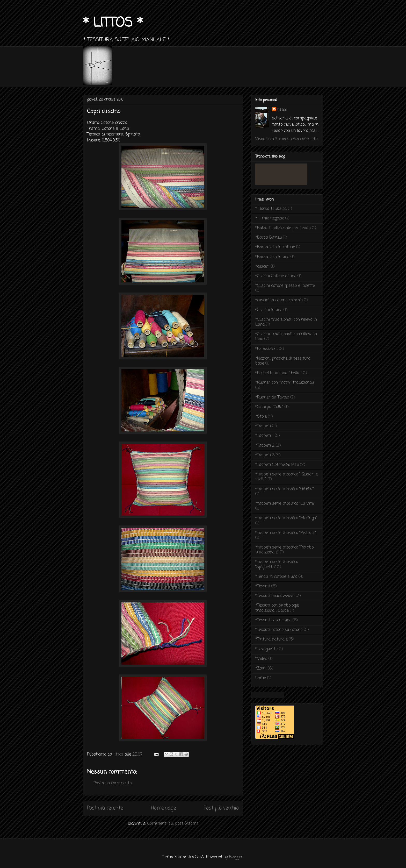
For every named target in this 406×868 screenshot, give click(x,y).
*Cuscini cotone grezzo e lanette (285, 286)
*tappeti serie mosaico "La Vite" (285, 504)
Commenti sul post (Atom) (173, 824)
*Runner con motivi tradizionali (285, 383)
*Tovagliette (266, 649)
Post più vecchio (221, 808)
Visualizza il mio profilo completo (286, 139)
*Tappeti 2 (265, 446)
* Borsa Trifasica (271, 209)
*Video (261, 659)
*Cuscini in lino (269, 310)
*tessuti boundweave (275, 596)
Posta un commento (113, 783)
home (261, 678)
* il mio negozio (270, 218)
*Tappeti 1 (264, 436)
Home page (163, 808)
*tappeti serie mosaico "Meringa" (286, 518)
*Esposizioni (266, 349)
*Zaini (261, 668)
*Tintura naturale (271, 639)
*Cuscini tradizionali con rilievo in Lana (286, 322)
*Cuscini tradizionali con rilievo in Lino (286, 337)
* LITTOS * (113, 23)
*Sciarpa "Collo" (269, 407)
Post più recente (105, 808)
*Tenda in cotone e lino (276, 577)
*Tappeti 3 (265, 455)
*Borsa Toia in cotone (275, 247)
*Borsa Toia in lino (272, 257)
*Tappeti (263, 426)
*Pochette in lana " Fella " (278, 373)
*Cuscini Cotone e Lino (276, 276)
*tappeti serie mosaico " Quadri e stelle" (287, 477)
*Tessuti (263, 586)
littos (282, 110)
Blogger (236, 857)
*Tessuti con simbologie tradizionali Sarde (277, 608)
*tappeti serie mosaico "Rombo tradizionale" (284, 550)
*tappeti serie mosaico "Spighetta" (277, 564)
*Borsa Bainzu (269, 238)
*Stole (261, 417)
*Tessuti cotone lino (273, 620)
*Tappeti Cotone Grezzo (277, 465)
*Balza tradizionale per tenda (283, 228)
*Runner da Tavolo (272, 397)
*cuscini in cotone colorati (279, 300)
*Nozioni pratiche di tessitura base (283, 361)
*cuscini (262, 267)
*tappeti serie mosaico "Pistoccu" (286, 533)
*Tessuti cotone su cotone (279, 630)
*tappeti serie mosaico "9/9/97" (285, 489)
